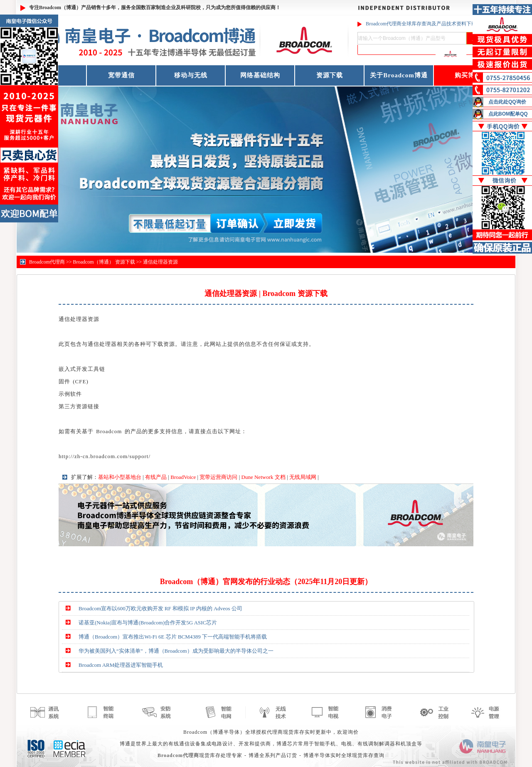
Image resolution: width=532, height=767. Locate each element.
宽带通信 (121, 75)
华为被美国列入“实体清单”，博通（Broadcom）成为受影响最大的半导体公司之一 (176, 651)
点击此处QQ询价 (507, 102)
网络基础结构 (260, 75)
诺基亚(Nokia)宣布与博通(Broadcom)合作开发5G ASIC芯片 (148, 623)
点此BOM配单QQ (508, 114)
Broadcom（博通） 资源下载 (104, 262)
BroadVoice (183, 477)
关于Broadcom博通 (399, 75)
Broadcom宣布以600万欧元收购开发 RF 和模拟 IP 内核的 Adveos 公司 (160, 608)
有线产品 (156, 477)
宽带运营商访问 (218, 477)
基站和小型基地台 (120, 477)
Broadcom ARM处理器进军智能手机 (121, 665)
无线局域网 (303, 477)
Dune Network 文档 (264, 477)
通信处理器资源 (160, 262)
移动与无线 (191, 75)
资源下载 (330, 75)
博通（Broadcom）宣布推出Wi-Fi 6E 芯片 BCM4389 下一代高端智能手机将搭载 (173, 637)
